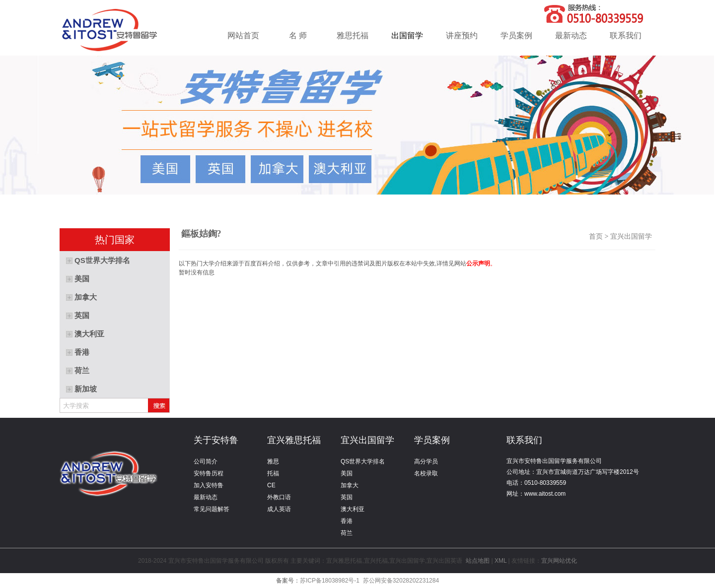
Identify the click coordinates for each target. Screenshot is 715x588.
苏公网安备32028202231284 (401, 581)
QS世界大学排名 (363, 461)
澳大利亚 (353, 509)
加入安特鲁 (209, 485)
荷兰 (347, 533)
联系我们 (626, 35)
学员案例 (516, 35)
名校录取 (426, 473)
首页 (596, 236)
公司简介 (206, 461)
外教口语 (279, 497)
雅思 (273, 461)
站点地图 (478, 561)
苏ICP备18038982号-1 (330, 581)
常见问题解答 (212, 509)
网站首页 (243, 35)
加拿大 (350, 485)
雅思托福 (353, 35)
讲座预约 (462, 35)
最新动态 (571, 35)
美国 (347, 473)
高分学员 (426, 461)
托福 (273, 473)
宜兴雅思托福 (294, 440)
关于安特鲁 (216, 440)
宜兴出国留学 (633, 236)
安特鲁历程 (209, 473)
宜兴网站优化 (559, 561)
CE (271, 485)
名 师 (298, 35)
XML (500, 561)
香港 (347, 521)
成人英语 (279, 509)
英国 (347, 497)
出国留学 (407, 35)
